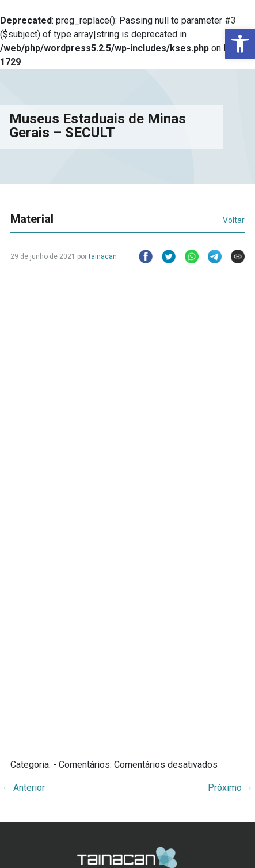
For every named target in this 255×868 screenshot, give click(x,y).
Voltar (234, 220)
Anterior (23, 788)
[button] (240, 44)
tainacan (103, 256)
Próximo (231, 788)
